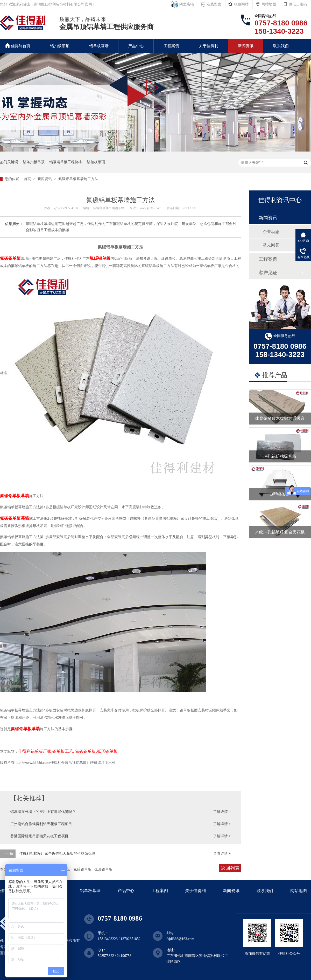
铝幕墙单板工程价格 (66, 162)
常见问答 (271, 245)
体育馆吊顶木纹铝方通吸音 (280, 418)
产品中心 (136, 46)
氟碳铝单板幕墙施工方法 (78, 179)
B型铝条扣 (280, 494)
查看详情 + (222, 854)
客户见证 (268, 273)
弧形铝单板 (103, 869)
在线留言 (214, 4)
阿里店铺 (186, 4)
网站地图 (269, 4)
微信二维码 (298, 4)
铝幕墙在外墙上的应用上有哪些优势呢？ (43, 812)
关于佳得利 (208, 46)
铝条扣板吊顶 (34, 162)
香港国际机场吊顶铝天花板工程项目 (39, 836)
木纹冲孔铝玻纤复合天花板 (280, 532)
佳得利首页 (18, 46)
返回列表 (230, 868)
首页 (28, 179)
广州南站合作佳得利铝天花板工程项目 (41, 824)
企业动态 (271, 232)
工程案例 (171, 46)
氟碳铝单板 (82, 869)
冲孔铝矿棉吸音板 (280, 456)
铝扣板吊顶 (60, 46)
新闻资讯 (246, 46)
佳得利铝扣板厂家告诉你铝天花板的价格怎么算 (57, 854)
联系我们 (281, 46)
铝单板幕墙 (99, 46)
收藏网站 (241, 4)
